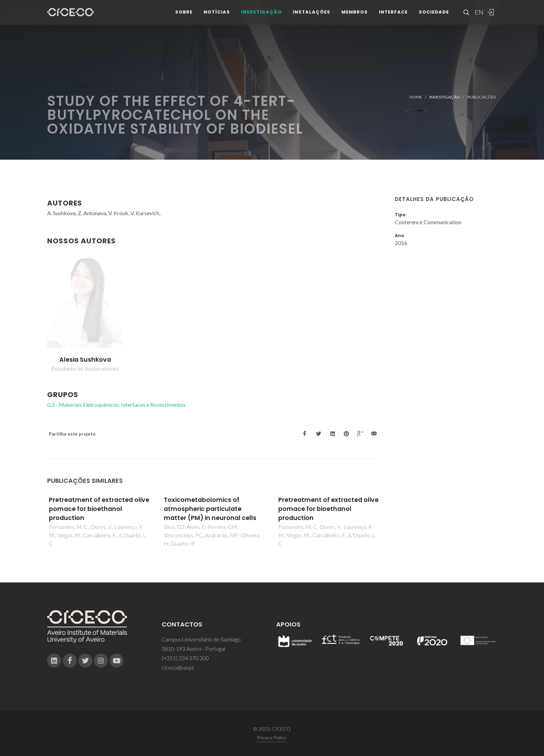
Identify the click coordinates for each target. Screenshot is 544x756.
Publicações (482, 97)
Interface (393, 17)
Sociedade (434, 17)
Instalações (312, 17)
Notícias (217, 17)
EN (478, 17)
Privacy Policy (271, 737)
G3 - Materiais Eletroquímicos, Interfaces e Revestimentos (116, 405)
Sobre (184, 17)
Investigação (261, 17)
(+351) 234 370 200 (185, 658)
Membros (355, 17)
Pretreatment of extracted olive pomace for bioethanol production (99, 509)
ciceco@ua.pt (178, 667)
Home (416, 97)
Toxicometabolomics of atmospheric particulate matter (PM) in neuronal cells (210, 509)
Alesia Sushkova (85, 360)
